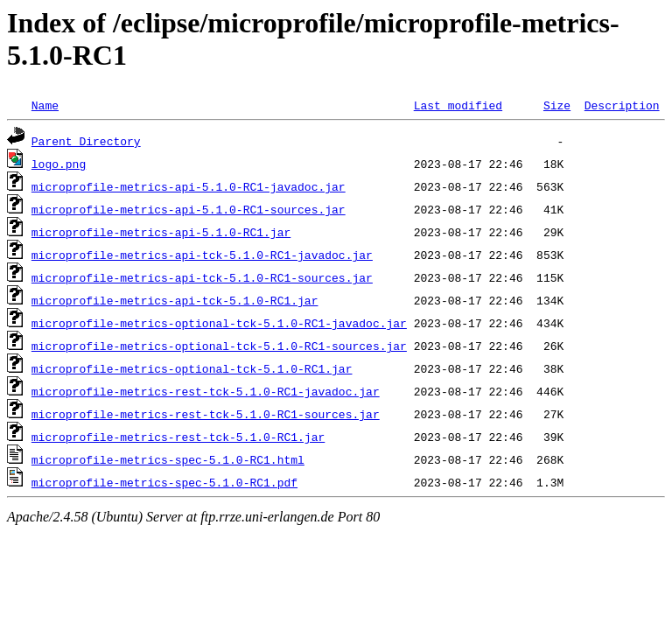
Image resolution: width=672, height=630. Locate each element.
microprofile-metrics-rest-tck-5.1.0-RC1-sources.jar (206, 414)
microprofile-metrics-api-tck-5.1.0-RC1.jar (175, 300)
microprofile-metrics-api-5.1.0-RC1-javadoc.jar (189, 186)
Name (45, 105)
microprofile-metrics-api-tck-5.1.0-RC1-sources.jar (202, 277)
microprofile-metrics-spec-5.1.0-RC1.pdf (164, 482)
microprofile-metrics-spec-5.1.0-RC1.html (168, 459)
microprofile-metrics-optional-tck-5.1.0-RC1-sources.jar (219, 346)
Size (557, 105)
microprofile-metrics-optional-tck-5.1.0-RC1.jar (192, 368)
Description (622, 105)
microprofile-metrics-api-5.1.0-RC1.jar (161, 232)
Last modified (458, 105)
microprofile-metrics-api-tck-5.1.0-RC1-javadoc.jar (202, 255)
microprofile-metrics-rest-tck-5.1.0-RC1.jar (178, 437)
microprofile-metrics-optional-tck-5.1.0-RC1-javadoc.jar (219, 323)
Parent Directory (86, 141)
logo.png (59, 164)
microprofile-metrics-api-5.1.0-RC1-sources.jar (189, 209)
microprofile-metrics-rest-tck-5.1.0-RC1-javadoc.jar (206, 391)
